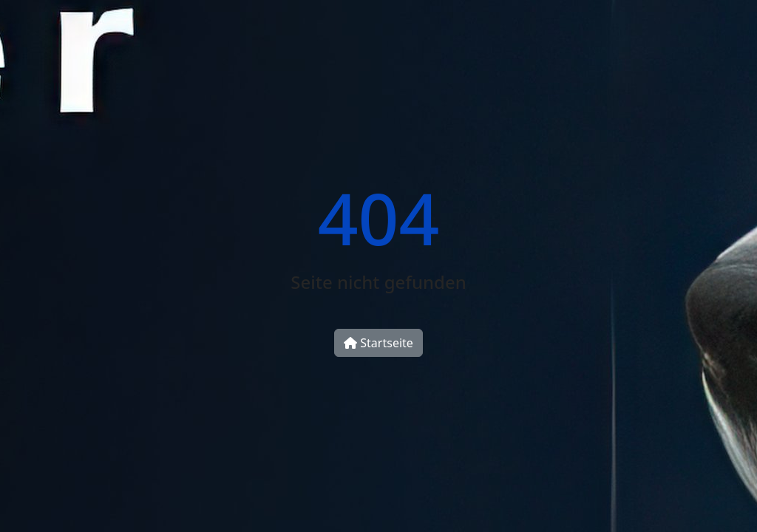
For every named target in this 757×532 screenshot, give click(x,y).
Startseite (378, 343)
